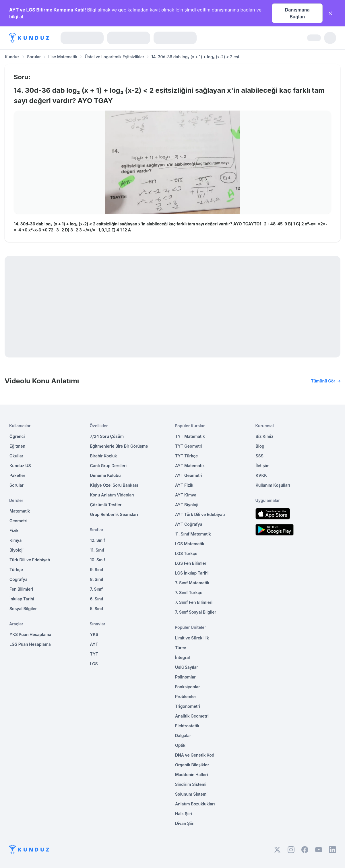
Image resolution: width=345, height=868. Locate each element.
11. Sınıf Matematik (193, 534)
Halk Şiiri (184, 814)
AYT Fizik (184, 485)
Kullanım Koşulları (273, 485)
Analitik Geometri (192, 716)
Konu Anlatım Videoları (112, 495)
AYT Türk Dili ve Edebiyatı (200, 514)
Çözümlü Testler (106, 505)
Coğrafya (19, 579)
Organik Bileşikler (192, 765)
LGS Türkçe (186, 553)
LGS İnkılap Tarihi (192, 573)
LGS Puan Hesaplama (30, 644)
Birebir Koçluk (104, 456)
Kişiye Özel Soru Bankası (114, 485)
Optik (180, 745)
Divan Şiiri (185, 823)
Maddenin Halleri (191, 775)
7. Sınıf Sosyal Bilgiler (196, 612)
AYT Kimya (186, 495)
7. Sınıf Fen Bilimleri (194, 602)
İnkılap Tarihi (22, 599)
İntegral (182, 657)
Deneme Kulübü (105, 475)
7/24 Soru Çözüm (107, 436)
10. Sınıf (98, 560)
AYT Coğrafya (189, 524)
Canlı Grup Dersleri (108, 466)
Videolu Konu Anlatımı (172, 381)
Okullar (16, 456)
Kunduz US (20, 466)
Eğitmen (17, 446)
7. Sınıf (96, 589)
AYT (94, 644)
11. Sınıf (97, 550)
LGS (94, 664)
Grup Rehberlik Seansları (114, 514)
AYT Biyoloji (187, 505)
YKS (94, 634)
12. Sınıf (98, 540)
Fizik (14, 530)
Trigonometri (188, 706)
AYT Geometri (189, 475)
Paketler (17, 475)
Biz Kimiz (265, 436)
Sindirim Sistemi (191, 784)
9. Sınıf (97, 570)
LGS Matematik (190, 544)
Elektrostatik (187, 726)
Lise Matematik (63, 57)
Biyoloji (17, 550)
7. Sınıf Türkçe (189, 592)
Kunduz (12, 57)
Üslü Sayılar (187, 667)
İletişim (263, 466)
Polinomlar (185, 677)
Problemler (186, 696)
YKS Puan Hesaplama (30, 634)
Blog (260, 446)
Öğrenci (17, 436)
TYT (94, 654)
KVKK (261, 475)
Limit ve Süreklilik (192, 638)
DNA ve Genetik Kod (195, 755)
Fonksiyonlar (188, 687)
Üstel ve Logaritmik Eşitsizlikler (114, 57)
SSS (260, 456)
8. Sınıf (97, 579)
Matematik (20, 511)
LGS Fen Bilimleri (191, 563)
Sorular (34, 57)
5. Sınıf (97, 609)
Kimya (15, 540)
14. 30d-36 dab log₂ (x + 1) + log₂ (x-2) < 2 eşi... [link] (197, 57)
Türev (181, 648)
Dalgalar (183, 735)
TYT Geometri (189, 446)
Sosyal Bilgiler (23, 609)
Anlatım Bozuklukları (195, 804)
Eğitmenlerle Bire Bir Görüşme (119, 446)
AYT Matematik (190, 466)
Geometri (18, 521)
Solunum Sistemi (191, 794)
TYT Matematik (190, 436)
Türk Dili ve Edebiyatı (30, 560)
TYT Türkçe (186, 456)
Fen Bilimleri (21, 589)
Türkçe (16, 570)
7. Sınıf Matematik (192, 583)
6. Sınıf (97, 599)
